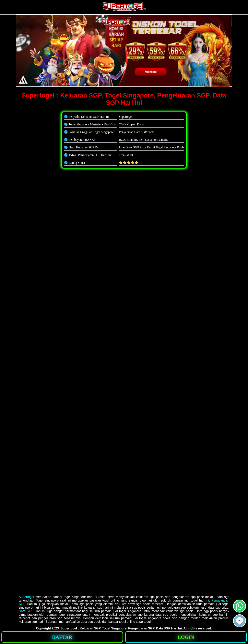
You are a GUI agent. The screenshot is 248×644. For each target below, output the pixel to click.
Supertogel (26, 597)
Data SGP (26, 611)
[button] (240, 621)
